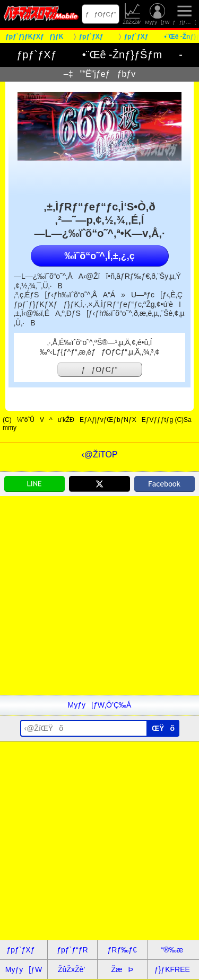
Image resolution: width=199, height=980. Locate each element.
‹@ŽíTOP (99, 454)
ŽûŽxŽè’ (132, 14)
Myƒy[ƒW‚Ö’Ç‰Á (100, 705)
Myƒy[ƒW (158, 14)
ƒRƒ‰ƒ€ (122, 950)
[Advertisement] (99, 595)
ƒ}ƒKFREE (172, 969)
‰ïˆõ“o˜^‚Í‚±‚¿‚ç (99, 256)
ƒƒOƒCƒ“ (101, 14)
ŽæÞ (122, 969)
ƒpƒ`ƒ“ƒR (72, 950)
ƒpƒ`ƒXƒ (24, 950)
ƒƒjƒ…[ (184, 14)
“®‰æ (172, 950)
